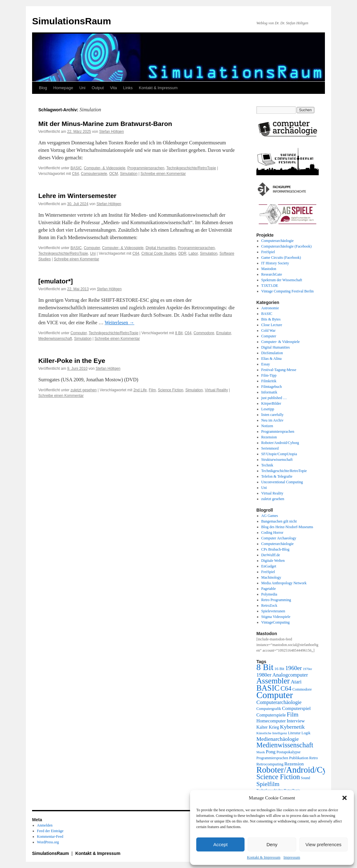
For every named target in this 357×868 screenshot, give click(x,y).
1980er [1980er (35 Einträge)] (264, 675)
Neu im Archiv (272, 420)
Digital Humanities (161, 248)
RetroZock (269, 605)
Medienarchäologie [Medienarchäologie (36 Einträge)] (278, 739)
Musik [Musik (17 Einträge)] (261, 752)
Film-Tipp (269, 375)
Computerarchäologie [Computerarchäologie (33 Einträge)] (279, 702)
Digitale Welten (273, 561)
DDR (182, 253)
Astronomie (270, 308)
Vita (113, 88)
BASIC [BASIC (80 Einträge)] (268, 688)
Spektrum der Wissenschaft (282, 280)
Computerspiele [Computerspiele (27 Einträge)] (271, 715)
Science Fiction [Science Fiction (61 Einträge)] (278, 777)
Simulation (129, 174)
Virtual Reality (217, 390)
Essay (266, 364)
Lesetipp (268, 409)
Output (98, 88)
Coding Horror (272, 533)
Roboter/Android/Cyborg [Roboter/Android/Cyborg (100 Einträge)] (299, 770)
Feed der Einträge (50, 831)
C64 (75, 174)
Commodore (204, 333)
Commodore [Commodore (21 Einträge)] (302, 689)
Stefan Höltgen (111, 132)
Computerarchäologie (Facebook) (287, 246)
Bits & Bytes (271, 319)
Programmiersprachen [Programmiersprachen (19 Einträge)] (272, 758)
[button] (345, 798)
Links (128, 88)
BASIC (76, 168)
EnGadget (269, 566)
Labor (193, 253)
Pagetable (269, 589)
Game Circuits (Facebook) (281, 258)
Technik (267, 465)
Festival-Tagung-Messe (279, 370)
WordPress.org (48, 842)
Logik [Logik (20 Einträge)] (306, 733)
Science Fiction (171, 390)
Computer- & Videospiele (105, 168)
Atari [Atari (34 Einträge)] (296, 682)
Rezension (269, 437)
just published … (274, 398)
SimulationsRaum (71, 21)
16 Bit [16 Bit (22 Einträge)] (279, 669)
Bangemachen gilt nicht (279, 521)
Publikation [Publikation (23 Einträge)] (299, 758)
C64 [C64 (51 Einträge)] (286, 688)
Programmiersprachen (146, 168)
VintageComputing (276, 622)
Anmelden (45, 825)
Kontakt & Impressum (264, 857)
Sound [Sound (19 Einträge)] (306, 778)
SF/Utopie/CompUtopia (279, 454)
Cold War (269, 330)
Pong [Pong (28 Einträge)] (271, 752)
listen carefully (273, 415)
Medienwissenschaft (55, 339)
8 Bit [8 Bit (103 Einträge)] (265, 667)
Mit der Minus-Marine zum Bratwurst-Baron (105, 124)
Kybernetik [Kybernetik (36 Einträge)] (292, 727)
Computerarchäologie (278, 241)
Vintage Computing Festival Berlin (288, 291)
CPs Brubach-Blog (275, 549)
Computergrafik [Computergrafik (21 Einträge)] (269, 709)
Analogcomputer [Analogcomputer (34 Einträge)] (290, 675)
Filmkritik (269, 381)
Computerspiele (94, 174)
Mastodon (269, 269)
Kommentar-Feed (50, 837)
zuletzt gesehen (83, 390)
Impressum (292, 857)
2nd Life (140, 390)
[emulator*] (56, 281)
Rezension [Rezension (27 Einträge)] (294, 764)
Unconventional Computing (282, 482)
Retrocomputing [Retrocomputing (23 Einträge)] (270, 764)
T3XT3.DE (270, 286)
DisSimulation (272, 353)
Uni (83, 88)
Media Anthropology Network (284, 583)
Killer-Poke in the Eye (72, 361)
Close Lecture (272, 325)
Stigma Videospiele (276, 617)
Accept (221, 844)
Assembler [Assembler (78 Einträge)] (273, 681)
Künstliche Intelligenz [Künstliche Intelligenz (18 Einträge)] (272, 733)
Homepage (63, 88)
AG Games (270, 516)
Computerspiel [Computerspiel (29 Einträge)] (296, 708)
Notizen (267, 426)
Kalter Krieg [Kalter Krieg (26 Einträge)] (268, 727)
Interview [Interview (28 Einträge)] (296, 721)
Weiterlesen (119, 323)
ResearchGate (272, 274)
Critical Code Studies (159, 253)
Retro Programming (276, 600)
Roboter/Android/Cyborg (280, 443)
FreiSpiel (268, 252)
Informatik (269, 392)
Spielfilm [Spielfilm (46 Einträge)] (268, 784)
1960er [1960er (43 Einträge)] (294, 668)
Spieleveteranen (273, 611)
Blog (43, 88)
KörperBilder (271, 403)
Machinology (271, 577)
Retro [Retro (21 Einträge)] (314, 758)
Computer (92, 248)
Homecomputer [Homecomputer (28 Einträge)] (271, 721)
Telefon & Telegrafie (277, 476)
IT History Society (275, 263)
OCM (113, 174)
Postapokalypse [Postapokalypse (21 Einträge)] (288, 752)
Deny (272, 844)
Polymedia (269, 594)
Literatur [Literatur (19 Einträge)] (294, 733)
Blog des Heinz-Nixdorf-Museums (287, 527)
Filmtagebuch (272, 387)
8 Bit (179, 333)
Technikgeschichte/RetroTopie (191, 168)
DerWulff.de (271, 555)
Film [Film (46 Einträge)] (293, 714)
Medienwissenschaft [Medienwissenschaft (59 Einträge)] (285, 745)
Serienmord (270, 448)
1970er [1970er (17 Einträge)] (307, 669)
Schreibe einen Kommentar (163, 174)
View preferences (324, 844)
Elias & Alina (271, 359)
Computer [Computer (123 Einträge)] (275, 695)
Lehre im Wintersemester (77, 196)
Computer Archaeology (279, 538)
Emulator (224, 333)
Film (152, 390)
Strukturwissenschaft (277, 460)
